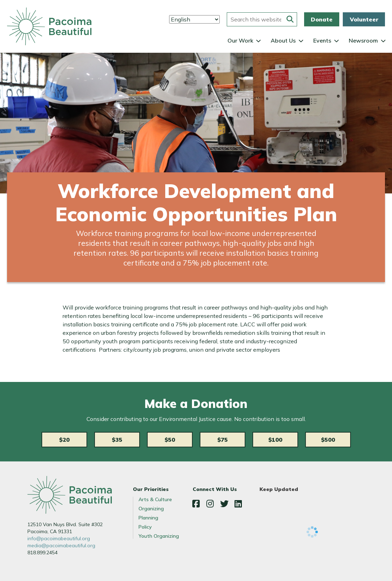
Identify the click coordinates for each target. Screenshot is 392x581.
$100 (275, 440)
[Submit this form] (290, 19)
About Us (283, 40)
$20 (64, 440)
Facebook (196, 504)
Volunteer (364, 19)
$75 (223, 440)
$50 (170, 440)
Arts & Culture (155, 499)
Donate (322, 19)
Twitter (224, 504)
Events (322, 40)
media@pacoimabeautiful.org (61, 545)
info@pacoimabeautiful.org (59, 538)
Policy (145, 527)
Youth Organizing (159, 536)
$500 (328, 440)
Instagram (210, 504)
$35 (117, 440)
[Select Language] (194, 19)
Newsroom (363, 40)
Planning (148, 518)
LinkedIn (238, 504)
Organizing (151, 509)
